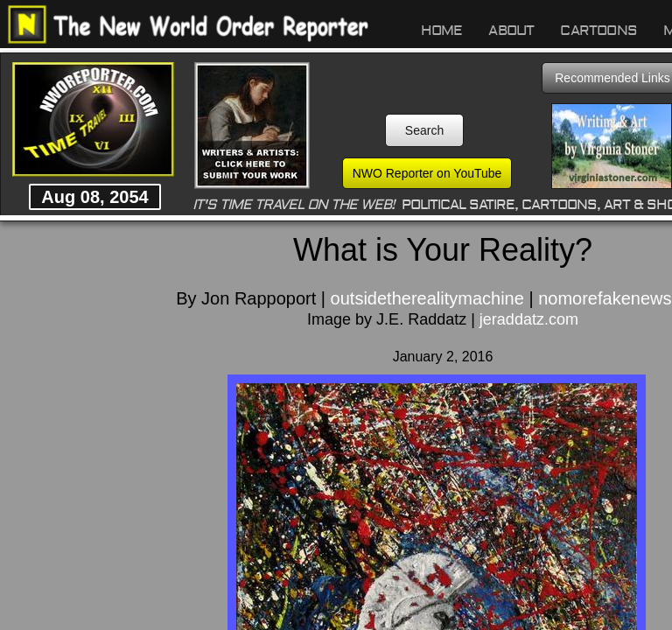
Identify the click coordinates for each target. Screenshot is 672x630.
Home (442, 31)
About (511, 31)
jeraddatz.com (529, 319)
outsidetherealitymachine (427, 298)
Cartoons (598, 31)
